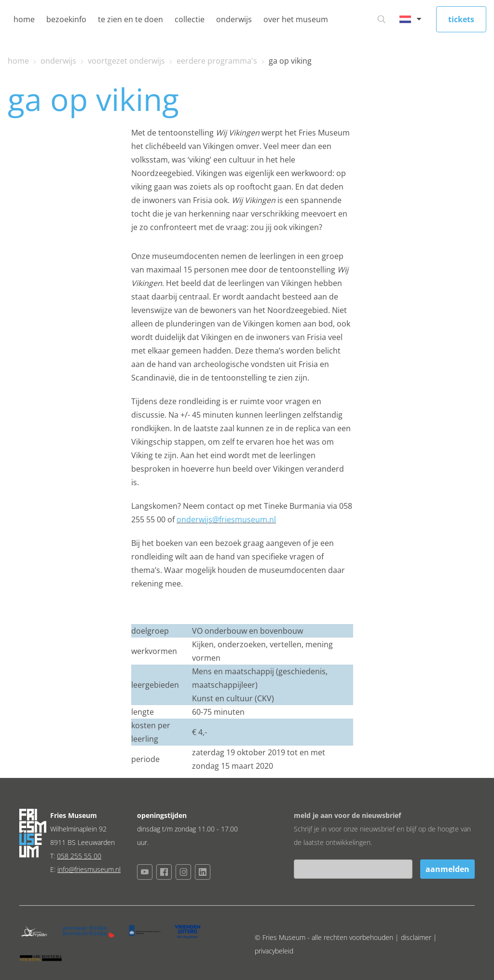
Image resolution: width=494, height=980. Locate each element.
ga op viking (290, 61)
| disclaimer (414, 937)
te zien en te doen (130, 19)
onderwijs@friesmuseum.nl (226, 519)
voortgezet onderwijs (126, 61)
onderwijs (234, 19)
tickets (461, 19)
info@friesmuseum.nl (89, 869)
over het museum (296, 19)
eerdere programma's (217, 61)
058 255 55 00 (79, 856)
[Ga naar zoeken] (382, 19)
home (24, 19)
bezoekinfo (66, 19)
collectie (190, 19)
